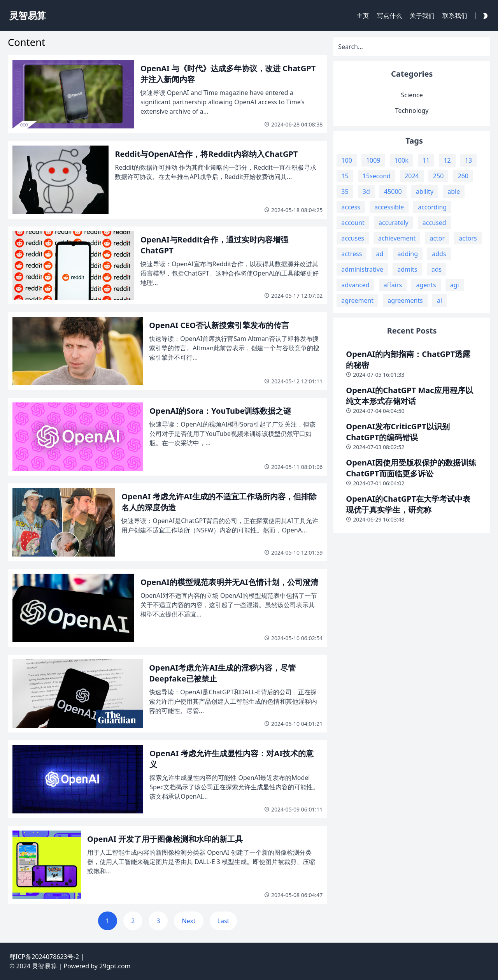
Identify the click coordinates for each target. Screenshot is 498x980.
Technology (412, 111)
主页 (363, 16)
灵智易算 (44, 966)
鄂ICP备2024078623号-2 (44, 957)
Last (224, 921)
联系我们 (455, 16)
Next (189, 921)
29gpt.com (115, 966)
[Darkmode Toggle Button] (484, 15)
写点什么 (389, 16)
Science (412, 95)
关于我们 (422, 16)
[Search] (412, 47)
